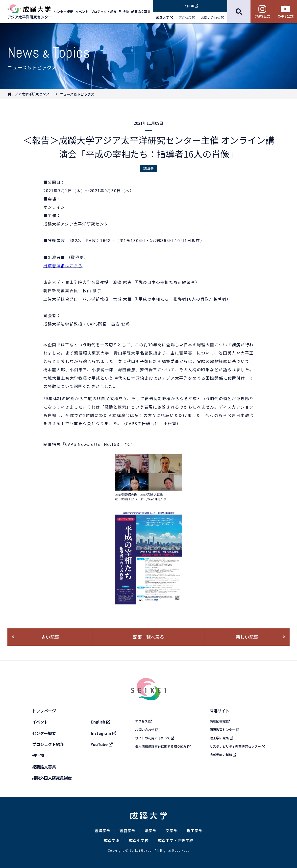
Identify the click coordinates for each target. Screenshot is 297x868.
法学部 (150, 830)
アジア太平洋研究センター (32, 94)
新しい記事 (247, 637)
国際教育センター (224, 730)
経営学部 (127, 830)
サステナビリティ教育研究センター (237, 746)
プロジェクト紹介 (48, 744)
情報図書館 (220, 721)
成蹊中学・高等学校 (175, 840)
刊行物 (38, 755)
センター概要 (44, 733)
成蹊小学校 (139, 840)
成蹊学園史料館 (223, 755)
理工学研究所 (221, 738)
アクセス (143, 721)
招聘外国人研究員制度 (52, 778)
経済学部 (102, 830)
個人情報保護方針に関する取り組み (163, 746)
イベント (40, 722)
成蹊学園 (112, 840)
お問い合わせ (147, 730)
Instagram (103, 733)
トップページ (44, 711)
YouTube (102, 744)
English (100, 722)
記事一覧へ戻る (148, 637)
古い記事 (50, 637)
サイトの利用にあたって (155, 738)
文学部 (172, 830)
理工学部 (195, 830)
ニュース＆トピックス (77, 94)
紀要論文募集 (44, 767)
